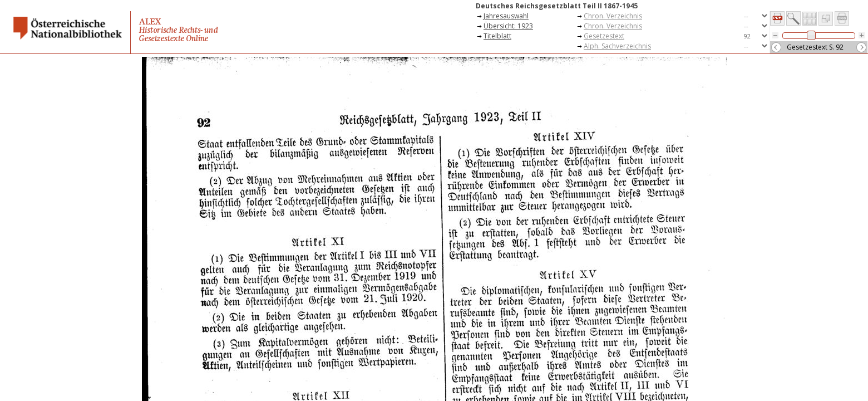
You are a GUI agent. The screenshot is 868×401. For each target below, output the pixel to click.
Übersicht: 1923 (508, 26)
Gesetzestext (604, 36)
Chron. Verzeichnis (613, 16)
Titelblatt (497, 36)
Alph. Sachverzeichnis (617, 46)
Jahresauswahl (506, 16)
